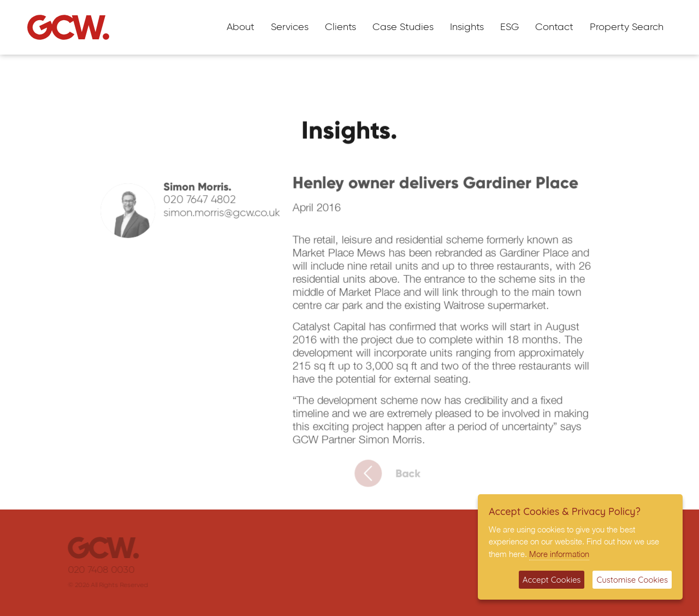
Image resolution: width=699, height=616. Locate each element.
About (241, 27)
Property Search (627, 27)
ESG (510, 27)
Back (394, 477)
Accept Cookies (552, 580)
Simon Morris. (202, 190)
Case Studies (403, 27)
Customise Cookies (632, 580)
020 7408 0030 (108, 570)
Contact (554, 27)
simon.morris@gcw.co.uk (226, 216)
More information (559, 554)
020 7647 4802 (204, 203)
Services (290, 27)
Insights (467, 27)
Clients (340, 27)
